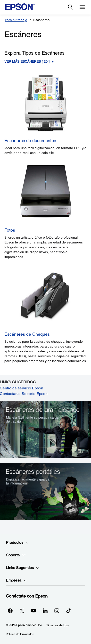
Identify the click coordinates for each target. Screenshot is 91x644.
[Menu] (82, 7)
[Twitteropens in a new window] (22, 611)
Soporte (16, 555)
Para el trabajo (16, 20)
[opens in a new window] (68, 611)
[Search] (71, 7)
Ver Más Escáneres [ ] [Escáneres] (27, 62)
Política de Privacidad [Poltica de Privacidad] (20, 634)
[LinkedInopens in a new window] (45, 611)
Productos (17, 543)
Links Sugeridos (23, 568)
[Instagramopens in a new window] (57, 611)
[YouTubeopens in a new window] (33, 611)
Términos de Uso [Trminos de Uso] (58, 625)
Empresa (17, 580)
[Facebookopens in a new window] (10, 611)
